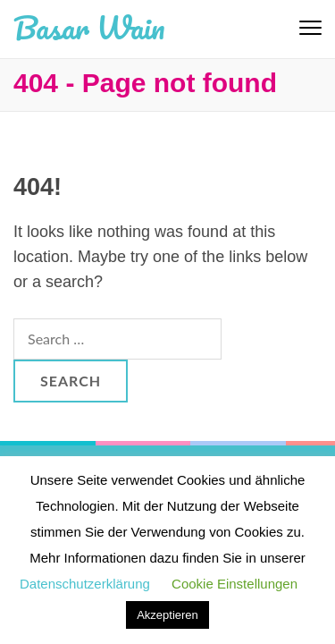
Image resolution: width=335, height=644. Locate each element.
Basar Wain (89, 27)
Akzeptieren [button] (167, 615)
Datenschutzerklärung (85, 584)
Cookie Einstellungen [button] (234, 584)
